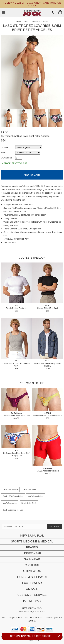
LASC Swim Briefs (10, 489)
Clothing (32, 565)
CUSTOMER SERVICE (33, 618)
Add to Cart (32, 175)
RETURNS (18, 618)
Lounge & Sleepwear (32, 577)
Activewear (32, 571)
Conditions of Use (32, 640)
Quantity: (6, 158)
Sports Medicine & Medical (32, 542)
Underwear (32, 553)
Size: (4, 153)
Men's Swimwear (10, 503)
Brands (32, 547)
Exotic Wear (32, 583)
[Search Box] (54, 12)
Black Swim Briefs (29, 503)
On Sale (32, 589)
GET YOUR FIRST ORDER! (36, 636)
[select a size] (28, 153)
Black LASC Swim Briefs (13, 496)
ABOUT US (7, 618)
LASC (5, 132)
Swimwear (32, 559)
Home (19, 22)
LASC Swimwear (30, 489)
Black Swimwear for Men (13, 510)
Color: (5, 147)
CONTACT (49, 618)
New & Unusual (32, 536)
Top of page (32, 601)
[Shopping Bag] (60, 12)
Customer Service (32, 595)
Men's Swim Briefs (35, 496)
